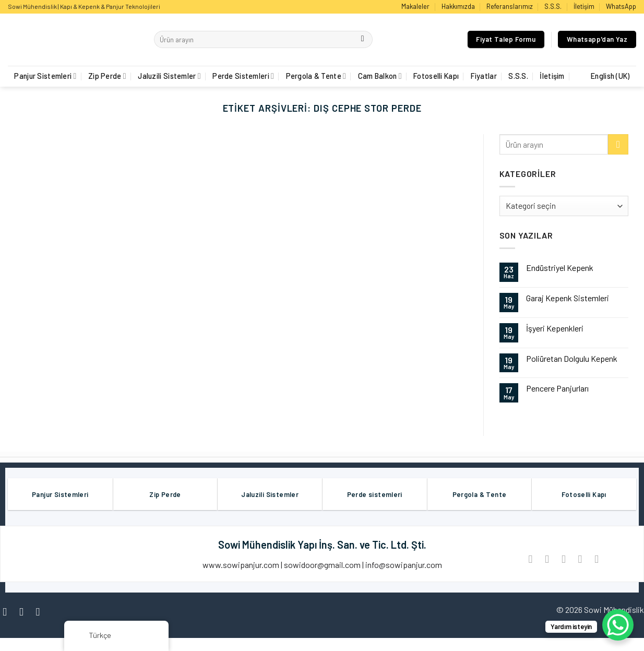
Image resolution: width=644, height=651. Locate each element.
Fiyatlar (484, 76)
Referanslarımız (510, 6)
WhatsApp (621, 6)
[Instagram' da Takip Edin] (25, 612)
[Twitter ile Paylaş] (547, 559)
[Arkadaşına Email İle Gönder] (563, 559)
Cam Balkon (380, 76)
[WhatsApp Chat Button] (618, 625)
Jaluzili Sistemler (169, 76)
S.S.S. (553, 6)
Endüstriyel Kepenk (560, 268)
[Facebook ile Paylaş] (530, 559)
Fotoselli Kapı (436, 76)
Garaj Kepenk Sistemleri (568, 298)
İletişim (584, 6)
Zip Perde (107, 76)
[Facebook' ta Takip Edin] (8, 612)
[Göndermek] (362, 40)
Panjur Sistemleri (45, 76)
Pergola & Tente (316, 76)
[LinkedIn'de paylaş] (596, 559)
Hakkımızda (458, 6)
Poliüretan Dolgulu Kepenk (572, 358)
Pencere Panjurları (557, 388)
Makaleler (415, 6)
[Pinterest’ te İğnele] (580, 559)
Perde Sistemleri (243, 76)
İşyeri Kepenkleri (555, 328)
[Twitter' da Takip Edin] (41, 612)
